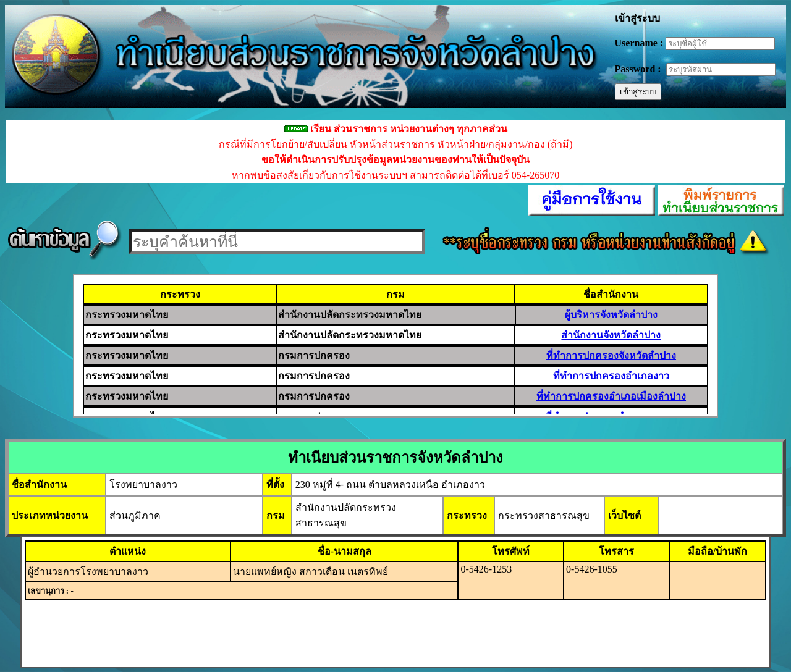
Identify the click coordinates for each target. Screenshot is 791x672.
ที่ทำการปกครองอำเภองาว (611, 376)
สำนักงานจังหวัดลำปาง (611, 335)
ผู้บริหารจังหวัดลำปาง (611, 315)
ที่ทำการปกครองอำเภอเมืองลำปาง (611, 396)
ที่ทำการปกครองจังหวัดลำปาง (611, 355)
